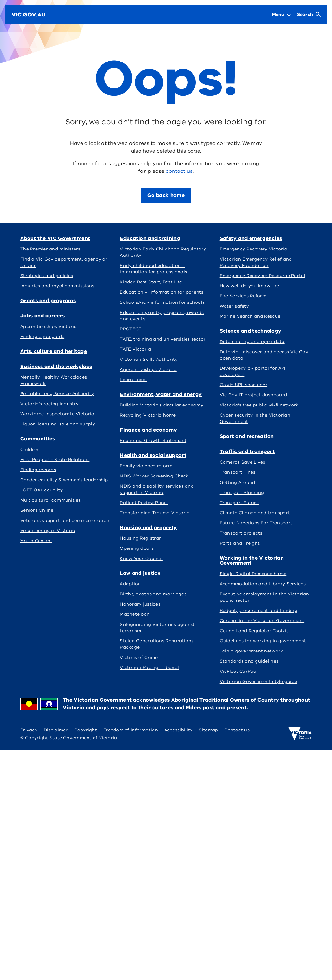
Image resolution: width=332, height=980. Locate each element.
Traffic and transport (247, 451)
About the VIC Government (55, 238)
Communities (38, 439)
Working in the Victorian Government (252, 561)
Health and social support (153, 455)
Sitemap (208, 730)
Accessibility (179, 730)
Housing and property (148, 528)
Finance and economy (148, 430)
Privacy (29, 730)
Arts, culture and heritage (54, 351)
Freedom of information (131, 730)
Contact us (237, 730)
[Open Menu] (281, 15)
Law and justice (140, 573)
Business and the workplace (56, 367)
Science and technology (251, 331)
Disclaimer (56, 730)
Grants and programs (48, 301)
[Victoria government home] (300, 734)
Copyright (86, 730)
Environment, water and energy (161, 394)
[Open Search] (309, 15)
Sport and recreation (247, 436)
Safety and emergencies (251, 238)
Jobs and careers (42, 316)
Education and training (150, 238)
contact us (179, 171)
